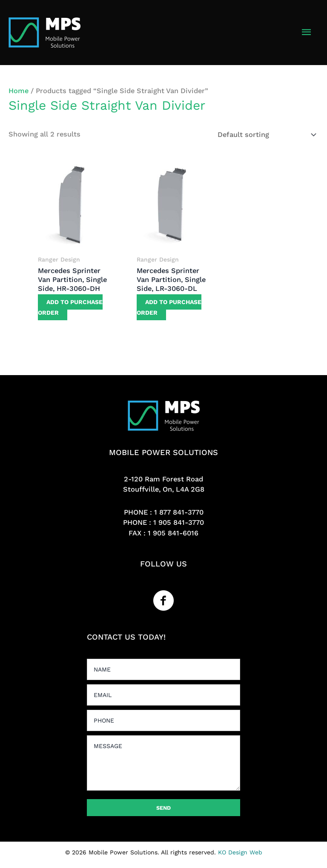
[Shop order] (265, 135)
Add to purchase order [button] (70, 307)
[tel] (163, 720)
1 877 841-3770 (179, 512)
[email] (163, 695)
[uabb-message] (163, 763)
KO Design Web (240, 852)
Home (19, 91)
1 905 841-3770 (179, 522)
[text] (163, 669)
